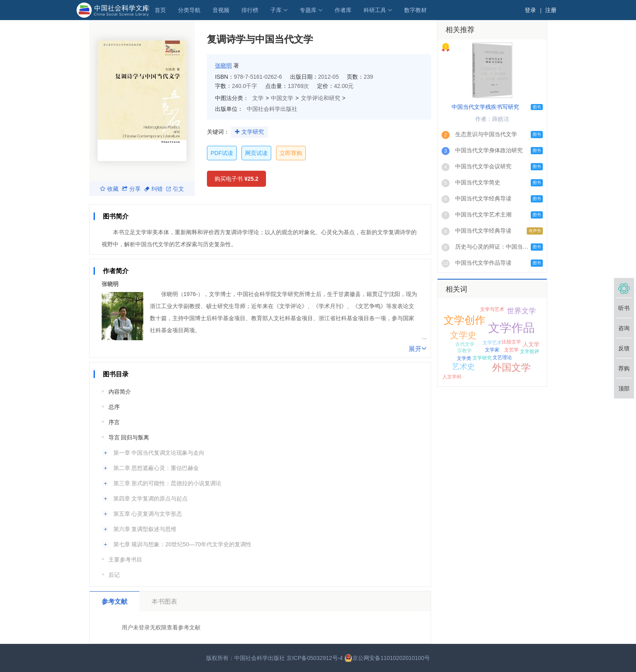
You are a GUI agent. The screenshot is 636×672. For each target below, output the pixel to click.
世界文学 (521, 311)
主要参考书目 (125, 560)
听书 (624, 308)
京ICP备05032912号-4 (315, 658)
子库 (276, 10)
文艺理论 (502, 357)
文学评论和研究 (321, 98)
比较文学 (511, 342)
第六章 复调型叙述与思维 (145, 529)
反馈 (624, 348)
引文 (175, 189)
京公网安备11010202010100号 (387, 658)
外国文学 (511, 367)
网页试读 (256, 153)
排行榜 (250, 10)
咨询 (624, 328)
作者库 (343, 10)
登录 (530, 10)
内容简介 (120, 392)
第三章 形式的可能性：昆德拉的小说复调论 (168, 483)
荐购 (624, 368)
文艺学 (511, 350)
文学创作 (464, 320)
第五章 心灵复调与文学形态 (148, 514)
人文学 (531, 344)
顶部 (624, 388)
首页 (160, 10)
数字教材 (415, 10)
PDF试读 (222, 153)
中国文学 (282, 98)
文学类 (464, 358)
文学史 (463, 335)
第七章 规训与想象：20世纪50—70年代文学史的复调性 (183, 544)
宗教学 (464, 351)
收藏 (109, 189)
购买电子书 (236, 179)
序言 (114, 422)
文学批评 (530, 351)
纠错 (153, 189)
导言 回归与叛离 (129, 437)
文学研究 (253, 132)
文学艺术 (492, 343)
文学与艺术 (492, 309)
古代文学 (465, 344)
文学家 (492, 350)
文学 (258, 98)
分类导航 (189, 10)
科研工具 (375, 10)
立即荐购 (291, 153)
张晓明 (223, 65)
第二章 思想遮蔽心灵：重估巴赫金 (156, 468)
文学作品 (511, 328)
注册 (551, 10)
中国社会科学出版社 (272, 109)
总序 (114, 407)
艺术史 (463, 367)
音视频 (221, 10)
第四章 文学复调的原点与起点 (151, 498)
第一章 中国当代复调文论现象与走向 (159, 453)
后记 (114, 575)
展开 (418, 348)
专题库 (308, 10)
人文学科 (452, 377)
